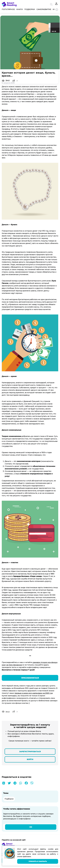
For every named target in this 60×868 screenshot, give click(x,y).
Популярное (8, 9)
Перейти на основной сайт (14, 840)
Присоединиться (30, 678)
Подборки (30, 9)
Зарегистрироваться (30, 752)
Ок (31, 827)
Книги (20, 9)
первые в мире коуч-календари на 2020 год (34, 693)
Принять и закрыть (38, 861)
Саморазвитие (44, 9)
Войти (30, 759)
